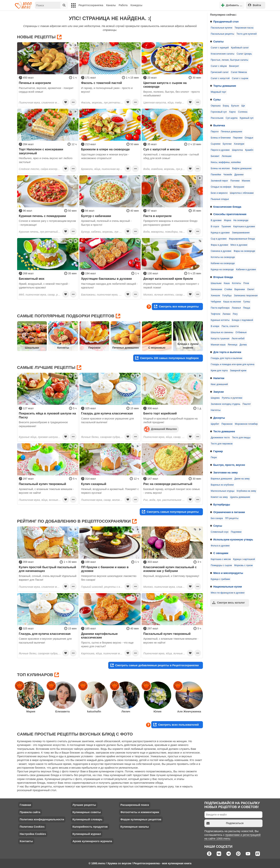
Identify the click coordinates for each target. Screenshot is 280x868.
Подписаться (225, 823)
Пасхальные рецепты (222, 34)
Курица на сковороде (222, 269)
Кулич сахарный (94, 484)
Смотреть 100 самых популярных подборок (167, 358)
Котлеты (236, 283)
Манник (246, 181)
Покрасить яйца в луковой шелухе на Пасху (47, 415)
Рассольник (217, 118)
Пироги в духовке (220, 150)
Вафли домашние (242, 168)
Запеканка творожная (246, 296)
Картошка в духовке (244, 226)
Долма (243, 345)
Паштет (247, 404)
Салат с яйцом (219, 66)
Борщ (226, 106)
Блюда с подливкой (242, 320)
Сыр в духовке (219, 239)
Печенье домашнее (231, 132)
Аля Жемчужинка (189, 711)
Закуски (219, 392)
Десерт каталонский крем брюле (168, 279)
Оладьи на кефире (221, 187)
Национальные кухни (228, 587)
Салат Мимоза (239, 72)
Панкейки (216, 175)
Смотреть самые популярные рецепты (170, 512)
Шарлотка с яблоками (242, 193)
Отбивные (241, 332)
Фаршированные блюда (242, 239)
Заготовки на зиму (226, 473)
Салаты (218, 42)
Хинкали (215, 296)
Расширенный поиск (135, 805)
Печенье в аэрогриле (35, 83)
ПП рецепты (232, 518)
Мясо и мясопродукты (228, 573)
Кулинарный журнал (87, 834)
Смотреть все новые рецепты (176, 306)
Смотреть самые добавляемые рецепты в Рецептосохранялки (155, 665)
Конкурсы (136, 5)
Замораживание (241, 233)
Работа (123, 5)
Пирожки (238, 138)
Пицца (247, 308)
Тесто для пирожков (222, 444)
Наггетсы (216, 410)
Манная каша (218, 345)
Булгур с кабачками (96, 216)
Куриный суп (247, 118)
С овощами (221, 553)
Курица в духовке (220, 233)
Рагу (235, 314)
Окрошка (216, 106)
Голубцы (227, 296)
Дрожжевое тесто (220, 438)
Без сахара (217, 518)
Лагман (226, 314)
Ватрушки (239, 187)
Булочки (227, 144)
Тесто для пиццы (241, 438)
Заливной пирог (219, 181)
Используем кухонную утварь (233, 540)
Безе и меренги (219, 193)
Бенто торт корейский (160, 413)
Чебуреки (216, 302)
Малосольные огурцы (223, 491)
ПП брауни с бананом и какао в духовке (105, 569)
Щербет (215, 424)
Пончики (235, 181)
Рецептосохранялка (91, 5)
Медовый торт (218, 92)
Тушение (226, 226)
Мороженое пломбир (246, 424)
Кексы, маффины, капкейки (226, 162)
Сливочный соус (220, 532)
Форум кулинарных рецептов (141, 819)
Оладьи (249, 138)
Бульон (235, 106)
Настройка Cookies (33, 834)
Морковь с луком (243, 565)
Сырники (216, 144)
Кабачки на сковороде (223, 263)
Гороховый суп (219, 112)
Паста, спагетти (230, 326)
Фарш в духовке (219, 245)
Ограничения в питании (229, 512)
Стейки (228, 289)
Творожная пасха (244, 28)
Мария (31, 711)
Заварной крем (238, 371)
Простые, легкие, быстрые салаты (229, 60)
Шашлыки (216, 283)
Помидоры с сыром (221, 565)
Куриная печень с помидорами (42, 216)
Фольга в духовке (220, 546)
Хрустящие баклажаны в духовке (106, 279)
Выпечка (219, 125)
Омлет (251, 289)
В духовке (216, 220)
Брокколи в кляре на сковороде (105, 149)
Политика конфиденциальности (42, 819)
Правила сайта (30, 812)
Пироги (215, 132)
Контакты (26, 841)
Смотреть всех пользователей (176, 725)
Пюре (214, 457)
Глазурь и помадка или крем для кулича (232, 364)
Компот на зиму (219, 497)
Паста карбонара (220, 308)
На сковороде (241, 220)
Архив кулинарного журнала (92, 841)
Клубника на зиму (246, 491)
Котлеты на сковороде (223, 257)
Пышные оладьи (220, 199)
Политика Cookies (32, 827)
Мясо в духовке (239, 245)
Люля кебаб (238, 339)
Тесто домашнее (224, 431)
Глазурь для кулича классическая (107, 413)
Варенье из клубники (222, 485)
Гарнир (218, 451)
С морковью (157, 348)
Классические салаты (222, 54)
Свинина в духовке (221, 251)
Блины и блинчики (221, 138)
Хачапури (239, 144)
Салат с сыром (240, 78)
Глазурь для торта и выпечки (226, 358)
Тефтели (215, 314)
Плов (246, 283)
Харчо (232, 112)
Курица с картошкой (244, 559)
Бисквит (215, 156)
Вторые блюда (223, 277)
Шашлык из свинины (222, 332)
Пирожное (227, 424)
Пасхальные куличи (222, 28)
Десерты (219, 418)
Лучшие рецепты (84, 805)
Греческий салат (220, 72)
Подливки (236, 532)
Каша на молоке (232, 302)
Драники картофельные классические (99, 636)
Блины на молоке (220, 168)
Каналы (111, 5)
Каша (227, 283)
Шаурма (215, 398)
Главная (25, 805)
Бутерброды (222, 505)
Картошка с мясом (221, 559)
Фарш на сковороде (244, 251)
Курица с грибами (220, 579)
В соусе (215, 226)
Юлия (158, 711)
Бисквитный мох (32, 279)
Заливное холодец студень (225, 404)
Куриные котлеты (220, 320)
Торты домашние (225, 86)
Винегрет (234, 66)
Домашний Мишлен (160, 429)
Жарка (228, 220)
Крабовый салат (240, 48)
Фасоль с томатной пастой (101, 83)
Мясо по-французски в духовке (228, 593)
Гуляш (247, 302)
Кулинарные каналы (135, 827)
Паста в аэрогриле (157, 216)
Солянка (243, 112)
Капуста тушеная (220, 339)
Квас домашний (219, 384)
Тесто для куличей (246, 34)
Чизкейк (228, 175)
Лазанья (236, 308)
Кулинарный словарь (87, 819)
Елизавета (63, 711)
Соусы (218, 526)
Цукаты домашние (240, 497)
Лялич (126, 711)
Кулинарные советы (87, 812)
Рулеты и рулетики (232, 398)
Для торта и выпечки (227, 352)
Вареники (240, 289)
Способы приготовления (230, 214)
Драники (239, 175)
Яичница (233, 345)
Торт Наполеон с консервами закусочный (41, 151)
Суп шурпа (232, 118)
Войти (254, 5)
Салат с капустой (220, 78)
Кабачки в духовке (246, 269)
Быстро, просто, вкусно (229, 465)
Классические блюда (227, 207)
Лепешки (227, 156)
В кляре (215, 326)
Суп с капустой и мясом (161, 149)
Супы (217, 100)
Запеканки (216, 289)
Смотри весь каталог (228, 603)
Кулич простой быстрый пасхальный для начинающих (47, 569)
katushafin (94, 711)
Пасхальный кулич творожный (42, 484)
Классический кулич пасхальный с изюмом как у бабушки (170, 569)
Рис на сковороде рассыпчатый (168, 484)
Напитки (219, 378)
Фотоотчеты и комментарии (140, 812)
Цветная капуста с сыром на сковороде (165, 85)
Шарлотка (237, 150)
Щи (243, 106)
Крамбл (249, 150)
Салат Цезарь (244, 54)
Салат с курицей (220, 48)
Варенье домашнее (221, 479)
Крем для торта (219, 371)
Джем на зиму (242, 479)
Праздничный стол (226, 22)
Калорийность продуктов (90, 827)
